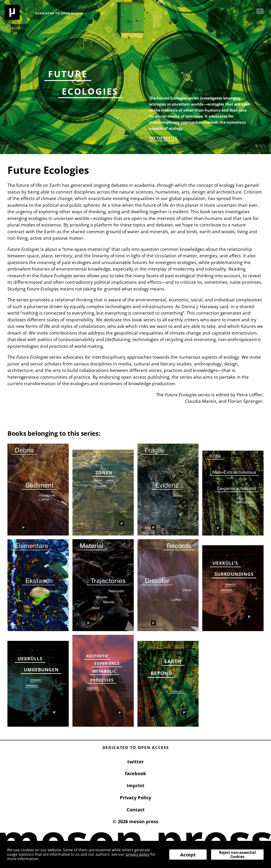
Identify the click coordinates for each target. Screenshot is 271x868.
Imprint (135, 786)
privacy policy (137, 854)
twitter (135, 762)
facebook (135, 773)
